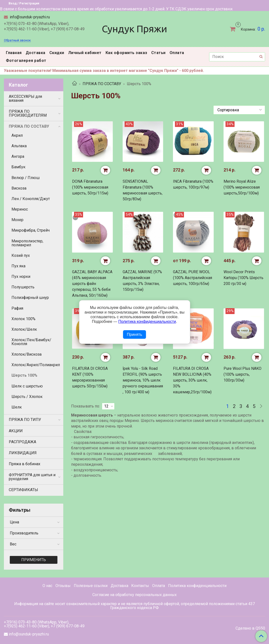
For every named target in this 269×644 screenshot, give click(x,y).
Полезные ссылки (91, 586)
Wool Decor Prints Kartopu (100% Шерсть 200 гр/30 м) (243, 278)
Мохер (17, 220)
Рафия (17, 308)
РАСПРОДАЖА (22, 442)
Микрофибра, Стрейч (31, 230)
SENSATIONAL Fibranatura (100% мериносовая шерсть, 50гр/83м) (143, 190)
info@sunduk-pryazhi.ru (29, 17)
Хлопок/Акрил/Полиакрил (36, 365)
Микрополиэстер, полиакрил (27, 243)
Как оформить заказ (126, 53)
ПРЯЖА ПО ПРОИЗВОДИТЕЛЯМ (28, 113)
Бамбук (18, 167)
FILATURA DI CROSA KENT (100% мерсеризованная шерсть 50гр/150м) (90, 377)
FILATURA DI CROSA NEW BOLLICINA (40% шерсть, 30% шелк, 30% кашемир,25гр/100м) (192, 380)
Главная (14, 53)
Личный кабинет (85, 53)
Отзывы (63, 586)
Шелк (17, 407)
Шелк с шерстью (27, 386)
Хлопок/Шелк (24, 329)
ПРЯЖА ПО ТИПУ (25, 420)
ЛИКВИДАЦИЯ (23, 453)
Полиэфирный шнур (30, 298)
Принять (134, 334)
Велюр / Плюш (26, 178)
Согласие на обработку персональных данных (134, 595)
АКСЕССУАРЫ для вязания (25, 98)
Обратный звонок (17, 40)
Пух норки (21, 277)
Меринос (20, 209)
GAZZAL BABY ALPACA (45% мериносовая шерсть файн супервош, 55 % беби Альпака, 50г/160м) (92, 284)
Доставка (36, 53)
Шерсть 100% (24, 375)
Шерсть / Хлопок (27, 397)
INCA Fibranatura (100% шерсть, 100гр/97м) (193, 184)
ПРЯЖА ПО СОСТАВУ (102, 84)
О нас (47, 586)
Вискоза (19, 188)
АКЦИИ (16, 431)
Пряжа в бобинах (25, 464)
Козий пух (21, 255)
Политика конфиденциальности (197, 586)
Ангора (18, 156)
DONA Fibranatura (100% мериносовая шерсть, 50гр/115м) (90, 187)
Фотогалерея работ (26, 61)
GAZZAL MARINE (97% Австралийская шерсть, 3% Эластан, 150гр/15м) (142, 281)
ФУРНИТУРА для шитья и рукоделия (32, 477)
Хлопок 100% (23, 319)
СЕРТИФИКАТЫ (23, 490)
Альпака (19, 146)
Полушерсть (23, 287)
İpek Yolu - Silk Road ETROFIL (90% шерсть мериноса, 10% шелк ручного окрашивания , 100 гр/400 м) (143, 380)
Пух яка (18, 266)
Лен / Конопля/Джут (31, 199)
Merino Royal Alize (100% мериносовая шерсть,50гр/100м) (242, 187)
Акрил (17, 135)
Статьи (158, 53)
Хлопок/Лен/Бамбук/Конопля (31, 342)
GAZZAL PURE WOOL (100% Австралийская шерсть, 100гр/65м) (193, 278)
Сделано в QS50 (250, 628)
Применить (34, 560)
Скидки (57, 53)
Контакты (140, 586)
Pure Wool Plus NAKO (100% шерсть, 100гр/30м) (242, 374)
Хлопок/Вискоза (27, 354)
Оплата (177, 53)
